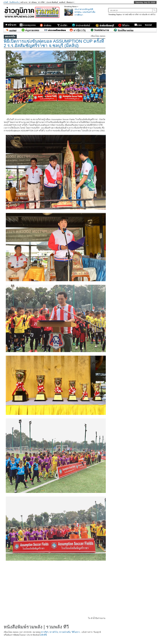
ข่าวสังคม (33, 2)
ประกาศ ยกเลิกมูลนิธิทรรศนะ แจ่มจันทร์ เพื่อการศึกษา (85, 12)
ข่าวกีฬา (42, 2)
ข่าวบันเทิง (144, 14)
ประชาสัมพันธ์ (52, 2)
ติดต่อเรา (70, 2)
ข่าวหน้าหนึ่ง (127, 14)
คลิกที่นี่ (44, 635)
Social (148, 25)
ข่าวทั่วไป (152, 14)
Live (138, 25)
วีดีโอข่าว (76, 632)
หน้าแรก (24, 2)
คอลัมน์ (62, 2)
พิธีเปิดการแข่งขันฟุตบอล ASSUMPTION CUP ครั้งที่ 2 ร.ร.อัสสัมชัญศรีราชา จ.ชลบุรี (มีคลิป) (54, 43)
